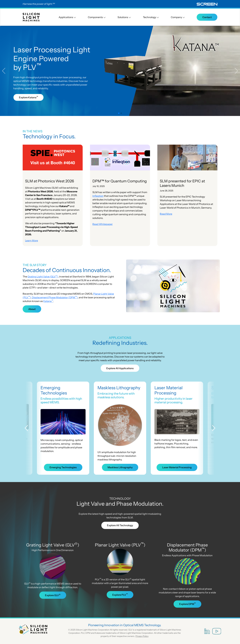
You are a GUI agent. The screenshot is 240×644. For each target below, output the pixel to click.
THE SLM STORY (35, 265)
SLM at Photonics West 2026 (50, 181)
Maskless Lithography (119, 388)
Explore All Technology (120, 525)
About (32, 309)
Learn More (32, 240)
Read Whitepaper (103, 224)
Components (97, 17)
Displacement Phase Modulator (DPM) (55, 297)
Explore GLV (53, 595)
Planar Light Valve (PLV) (120, 545)
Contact (207, 17)
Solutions (124, 17)
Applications (67, 17)
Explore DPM (187, 604)
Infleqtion (98, 196)
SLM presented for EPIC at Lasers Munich (182, 183)
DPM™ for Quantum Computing (120, 181)
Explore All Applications (120, 368)
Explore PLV (120, 595)
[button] (6, 71)
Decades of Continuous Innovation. (67, 270)
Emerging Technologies (54, 390)
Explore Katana (28, 97)
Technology (151, 17)
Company (178, 17)
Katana (48, 301)
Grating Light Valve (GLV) (43, 277)
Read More (166, 214)
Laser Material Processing (169, 390)
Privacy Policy (142, 636)
